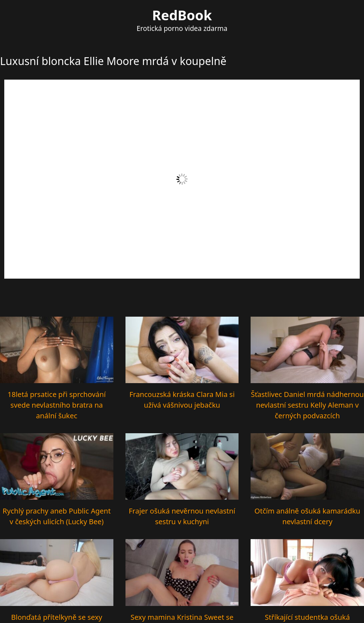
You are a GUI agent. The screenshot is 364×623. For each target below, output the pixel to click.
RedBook (182, 15)
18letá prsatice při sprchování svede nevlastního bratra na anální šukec (57, 405)
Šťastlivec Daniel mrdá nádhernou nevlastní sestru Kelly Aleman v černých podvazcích (307, 405)
